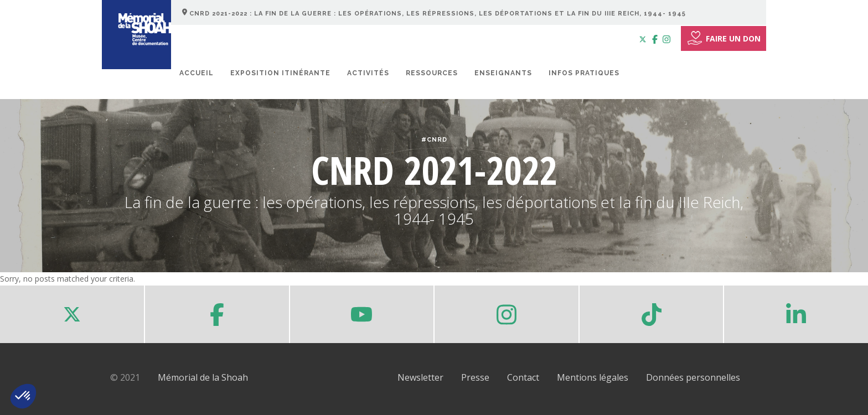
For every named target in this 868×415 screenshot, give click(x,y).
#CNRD (434, 140)
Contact (523, 377)
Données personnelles (693, 377)
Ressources (432, 73)
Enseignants (503, 73)
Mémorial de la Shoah (203, 377)
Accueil (197, 73)
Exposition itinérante (280, 73)
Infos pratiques (584, 73)
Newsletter (420, 377)
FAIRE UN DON (724, 38)
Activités (368, 73)
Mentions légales (593, 377)
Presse (475, 377)
